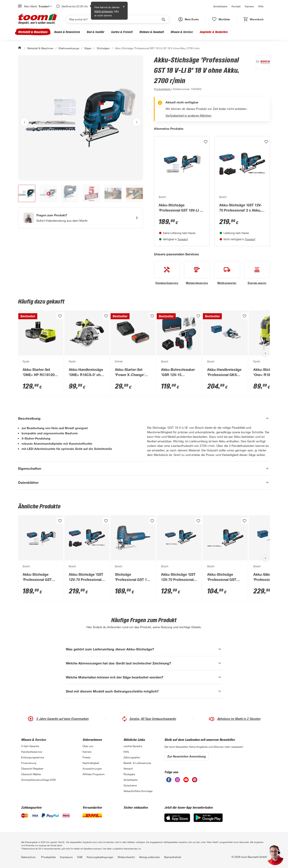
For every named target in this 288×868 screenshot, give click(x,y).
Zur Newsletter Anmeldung (187, 756)
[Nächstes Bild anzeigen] (137, 122)
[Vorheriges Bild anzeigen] (25, 122)
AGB (80, 857)
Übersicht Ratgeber (32, 768)
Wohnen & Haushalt (151, 32)
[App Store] (177, 821)
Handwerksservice (32, 752)
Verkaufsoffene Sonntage (138, 791)
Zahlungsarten (132, 757)
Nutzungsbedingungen (100, 857)
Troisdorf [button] (45, 6)
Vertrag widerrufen (149, 857)
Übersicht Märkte (31, 774)
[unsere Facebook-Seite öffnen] (169, 781)
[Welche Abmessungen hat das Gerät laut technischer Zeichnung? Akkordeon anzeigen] (144, 663)
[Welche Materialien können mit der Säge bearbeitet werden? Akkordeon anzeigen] (144, 677)
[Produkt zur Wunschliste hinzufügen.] (206, 142)
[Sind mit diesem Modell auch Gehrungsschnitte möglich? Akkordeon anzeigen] (144, 691)
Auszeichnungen (92, 768)
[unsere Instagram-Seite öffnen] (177, 781)
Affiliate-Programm (94, 774)
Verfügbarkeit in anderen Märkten (189, 115)
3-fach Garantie (30, 746)
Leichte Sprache (133, 746)
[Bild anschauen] (81, 118)
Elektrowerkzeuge (69, 48)
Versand (128, 768)
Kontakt (236, 6)
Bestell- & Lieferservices (137, 763)
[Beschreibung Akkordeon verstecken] (144, 418)
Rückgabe (129, 774)
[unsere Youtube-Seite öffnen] (186, 781)
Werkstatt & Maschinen (33, 32)
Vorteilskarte (220, 6)
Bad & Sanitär (95, 32)
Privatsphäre (48, 857)
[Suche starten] (163, 19)
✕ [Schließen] (124, 7)
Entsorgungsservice (33, 757)
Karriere (249, 6)
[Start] (20, 48)
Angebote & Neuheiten (214, 32)
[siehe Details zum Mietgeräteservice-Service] (197, 273)
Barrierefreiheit (173, 857)
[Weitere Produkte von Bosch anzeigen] (261, 73)
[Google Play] (208, 821)
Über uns (88, 746)
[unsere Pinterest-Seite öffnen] (195, 781)
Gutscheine (130, 785)
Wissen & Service (182, 32)
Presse (86, 757)
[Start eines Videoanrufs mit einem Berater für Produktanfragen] (81, 218)
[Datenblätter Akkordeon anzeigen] (144, 482)
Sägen (88, 48)
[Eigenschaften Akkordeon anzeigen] (144, 468)
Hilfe (261, 6)
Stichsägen (103, 48)
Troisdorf (183, 239)
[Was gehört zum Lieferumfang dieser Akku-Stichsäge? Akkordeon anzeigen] (144, 649)
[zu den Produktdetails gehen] (162, 89)
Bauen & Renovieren (67, 32)
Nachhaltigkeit (91, 763)
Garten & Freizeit (122, 32)
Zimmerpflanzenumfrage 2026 (38, 780)
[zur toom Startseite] (38, 19)
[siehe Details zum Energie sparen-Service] (257, 273)
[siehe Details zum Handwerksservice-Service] (167, 273)
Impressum (66, 857)
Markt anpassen (104, 11)
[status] (221, 19)
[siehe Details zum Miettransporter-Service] (227, 273)
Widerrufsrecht (126, 857)
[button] (189, 19)
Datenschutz (28, 857)
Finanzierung (29, 763)
